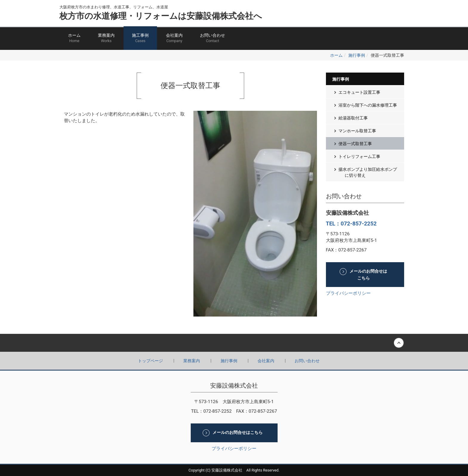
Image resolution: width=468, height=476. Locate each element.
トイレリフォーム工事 (359, 156)
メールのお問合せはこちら (368, 275)
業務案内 (106, 38)
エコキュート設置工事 (359, 92)
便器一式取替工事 (355, 144)
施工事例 (140, 38)
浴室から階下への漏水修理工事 (368, 105)
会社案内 (174, 38)
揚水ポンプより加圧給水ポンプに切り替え (368, 172)
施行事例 (357, 55)
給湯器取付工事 (353, 118)
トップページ (150, 361)
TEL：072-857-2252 (351, 224)
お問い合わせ (213, 38)
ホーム (74, 38)
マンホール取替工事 (357, 131)
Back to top (234, 343)
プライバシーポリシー (348, 293)
